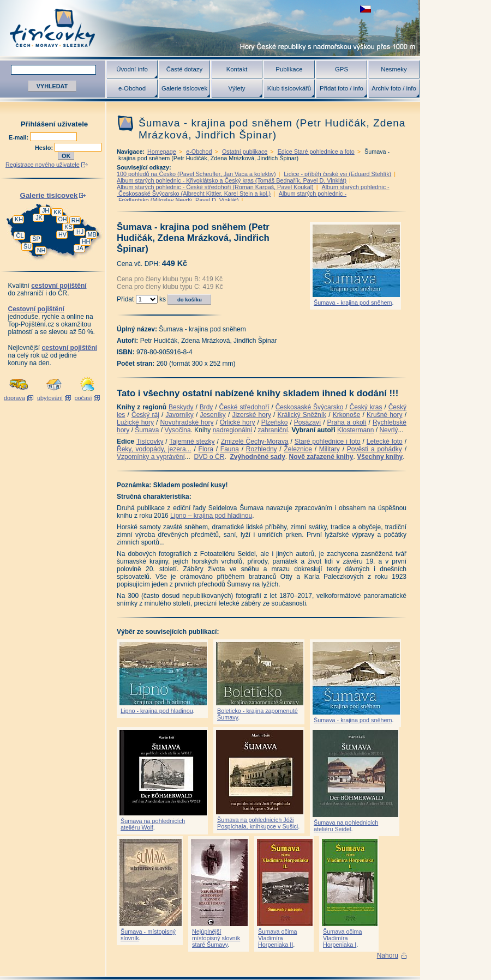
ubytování (50, 398)
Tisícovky (150, 441)
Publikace (289, 69)
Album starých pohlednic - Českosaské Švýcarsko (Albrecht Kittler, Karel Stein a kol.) (253, 190)
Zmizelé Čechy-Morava (255, 441)
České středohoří (244, 407)
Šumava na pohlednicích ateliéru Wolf (153, 824)
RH (76, 220)
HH (86, 241)
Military (330, 449)
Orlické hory (238, 422)
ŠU (28, 246)
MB (92, 234)
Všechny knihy (380, 457)
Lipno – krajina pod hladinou (211, 516)
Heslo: (45, 148)
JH (46, 210)
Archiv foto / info (394, 88)
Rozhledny (262, 449)
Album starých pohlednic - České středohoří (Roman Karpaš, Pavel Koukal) (215, 187)
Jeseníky (212, 415)
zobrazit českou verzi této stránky (366, 9)
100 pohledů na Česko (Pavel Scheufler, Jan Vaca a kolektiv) (196, 174)
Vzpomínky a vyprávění (151, 457)
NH (41, 250)
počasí (83, 398)
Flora (206, 449)
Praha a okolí (347, 422)
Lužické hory (135, 422)
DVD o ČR (209, 457)
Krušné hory (385, 415)
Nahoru (388, 955)
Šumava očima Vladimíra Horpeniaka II (277, 938)
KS (68, 227)
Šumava (147, 430)
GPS (342, 69)
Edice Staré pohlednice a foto (316, 152)
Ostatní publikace (245, 152)
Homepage (162, 152)
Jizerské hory (252, 415)
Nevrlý (388, 430)
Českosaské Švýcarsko (310, 407)
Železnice (298, 449)
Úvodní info (132, 69)
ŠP (36, 239)
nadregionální (233, 430)
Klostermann (355, 430)
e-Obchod (132, 88)
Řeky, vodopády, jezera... (154, 449)
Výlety (236, 88)
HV (62, 234)
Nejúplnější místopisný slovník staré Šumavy (216, 938)
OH (62, 219)
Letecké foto (385, 441)
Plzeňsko (275, 422)
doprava (14, 398)
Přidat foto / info (342, 88)
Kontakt (237, 69)
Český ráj (145, 415)
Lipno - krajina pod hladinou (157, 711)
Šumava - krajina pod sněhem (353, 303)
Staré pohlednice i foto (328, 441)
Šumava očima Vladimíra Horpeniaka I (342, 938)
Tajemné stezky (192, 441)
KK (57, 212)
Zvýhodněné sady (257, 457)
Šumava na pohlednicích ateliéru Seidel (346, 826)
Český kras (366, 407)
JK (39, 217)
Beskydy (181, 407)
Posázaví (307, 422)
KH (19, 219)
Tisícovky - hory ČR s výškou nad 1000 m (210, 28)
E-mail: (19, 137)
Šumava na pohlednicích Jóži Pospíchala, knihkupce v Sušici (258, 823)
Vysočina (177, 430)
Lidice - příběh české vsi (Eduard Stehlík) (337, 174)
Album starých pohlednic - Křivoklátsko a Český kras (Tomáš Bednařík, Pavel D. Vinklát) (232, 180)
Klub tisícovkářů (289, 88)
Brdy (206, 407)
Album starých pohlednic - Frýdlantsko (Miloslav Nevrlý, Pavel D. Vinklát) (232, 197)
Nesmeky (394, 69)
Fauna (230, 449)
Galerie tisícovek (184, 88)
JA (80, 248)
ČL (20, 235)
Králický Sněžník (302, 415)
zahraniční (273, 430)
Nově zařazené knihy (321, 457)
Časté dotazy (184, 69)
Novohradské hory (187, 422)
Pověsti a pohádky (375, 449)
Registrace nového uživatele (43, 165)
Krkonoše (347, 415)
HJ (80, 232)
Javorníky (179, 415)
